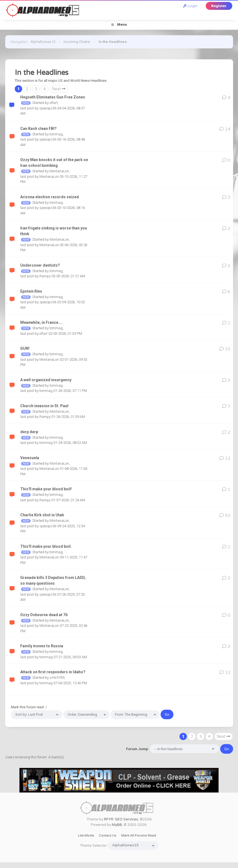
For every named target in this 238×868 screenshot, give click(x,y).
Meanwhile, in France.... (41, 322)
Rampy (45, 276)
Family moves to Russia (42, 646)
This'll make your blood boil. (46, 546)
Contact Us (108, 835)
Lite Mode (86, 835)
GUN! (25, 348)
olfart (54, 103)
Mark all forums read (139, 835)
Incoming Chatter (77, 42)
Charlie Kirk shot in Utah (42, 515)
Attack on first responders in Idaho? (53, 672)
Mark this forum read (27, 707)
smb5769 (57, 678)
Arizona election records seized (50, 197)
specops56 (48, 108)
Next (59, 89)
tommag (56, 134)
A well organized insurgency (46, 380)
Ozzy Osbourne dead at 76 (44, 615)
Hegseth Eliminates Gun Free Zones (53, 97)
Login (190, 6)
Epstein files (31, 291)
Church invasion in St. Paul (44, 406)
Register (219, 6)
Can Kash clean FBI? (38, 129)
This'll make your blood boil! (46, 489)
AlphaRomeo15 (43, 42)
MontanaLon (59, 171)
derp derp (29, 432)
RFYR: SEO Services (121, 819)
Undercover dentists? (40, 265)
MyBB (117, 825)
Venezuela (30, 458)
